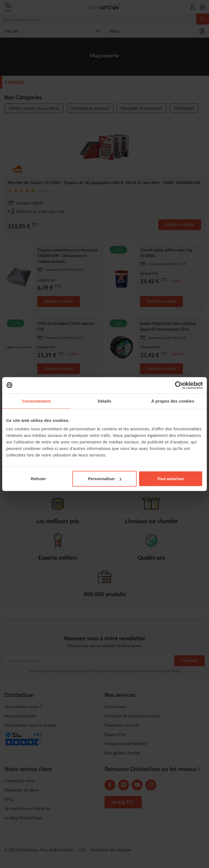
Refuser (38, 479)
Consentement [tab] (36, 401)
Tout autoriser (171, 479)
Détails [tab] (104, 401)
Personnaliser (105, 479)
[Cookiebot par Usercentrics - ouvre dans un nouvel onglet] (179, 385)
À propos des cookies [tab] (173, 401)
